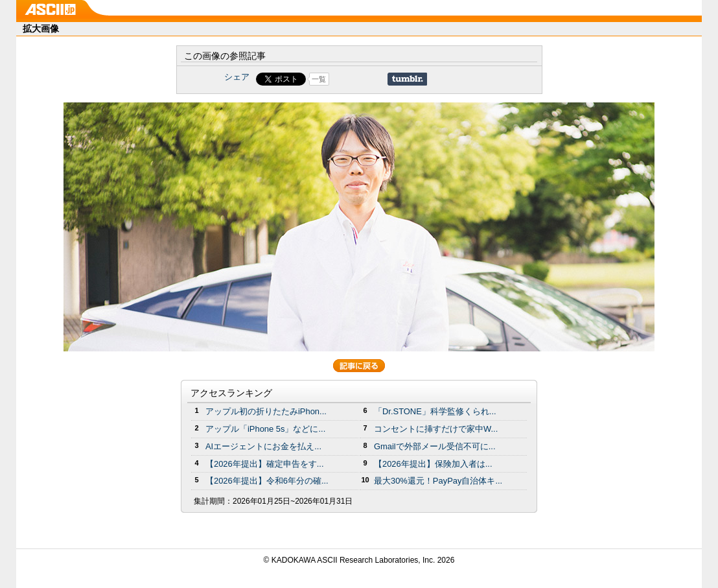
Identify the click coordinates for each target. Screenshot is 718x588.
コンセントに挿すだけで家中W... (436, 429)
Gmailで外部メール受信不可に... (435, 446)
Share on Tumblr (407, 79)
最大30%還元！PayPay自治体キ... (438, 481)
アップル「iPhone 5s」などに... (265, 429)
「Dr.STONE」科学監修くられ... (435, 411)
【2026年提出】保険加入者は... (433, 464)
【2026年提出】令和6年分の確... (267, 481)
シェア (237, 77)
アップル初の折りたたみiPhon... (266, 411)
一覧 (319, 79)
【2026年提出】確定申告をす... (265, 464)
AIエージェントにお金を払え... (263, 446)
